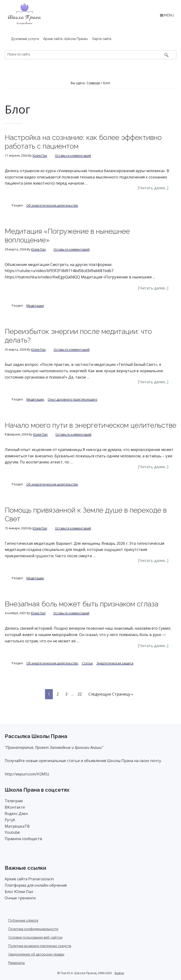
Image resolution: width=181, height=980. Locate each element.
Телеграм (14, 801)
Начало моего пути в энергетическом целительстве (90, 425)
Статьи (87, 663)
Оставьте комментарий (73, 155)
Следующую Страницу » (111, 695)
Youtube (12, 832)
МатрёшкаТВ (17, 826)
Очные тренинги (20, 898)
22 (81, 694)
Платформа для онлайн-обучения (36, 885)
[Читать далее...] (157, 188)
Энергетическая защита (115, 663)
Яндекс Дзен (16, 814)
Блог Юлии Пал (19, 892)
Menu (169, 15)
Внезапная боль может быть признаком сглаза (82, 604)
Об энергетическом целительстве (52, 205)
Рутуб (10, 820)
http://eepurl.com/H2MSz (27, 774)
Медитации (35, 305)
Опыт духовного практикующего (72, 399)
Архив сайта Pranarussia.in (29, 879)
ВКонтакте (15, 807)
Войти (119, 973)
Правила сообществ (23, 839)
